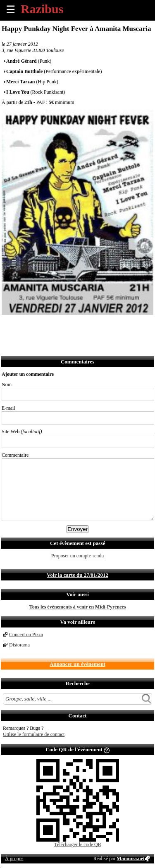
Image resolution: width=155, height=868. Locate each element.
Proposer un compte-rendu (77, 556)
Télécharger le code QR (78, 844)
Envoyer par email (45, 326)
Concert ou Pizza (26, 634)
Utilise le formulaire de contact (34, 734)
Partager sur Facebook (8, 326)
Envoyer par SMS (63, 326)
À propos (14, 859)
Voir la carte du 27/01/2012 (77, 575)
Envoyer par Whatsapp (81, 326)
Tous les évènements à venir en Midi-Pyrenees (78, 607)
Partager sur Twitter (27, 326)
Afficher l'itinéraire (118, 326)
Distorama (19, 645)
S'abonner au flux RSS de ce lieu (99, 326)
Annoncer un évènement (77, 664)
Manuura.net (131, 859)
